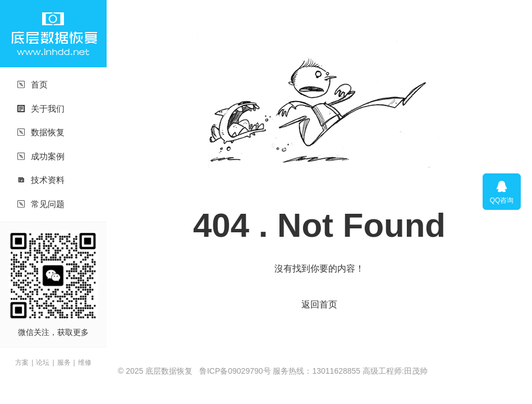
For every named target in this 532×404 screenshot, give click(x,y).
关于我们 (41, 109)
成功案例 (41, 156)
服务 (64, 362)
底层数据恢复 (53, 34)
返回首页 (319, 304)
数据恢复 (41, 132)
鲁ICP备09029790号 (235, 371)
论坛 (43, 362)
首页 (32, 84)
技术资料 (41, 180)
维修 (85, 362)
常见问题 (41, 204)
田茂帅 (416, 371)
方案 (22, 362)
